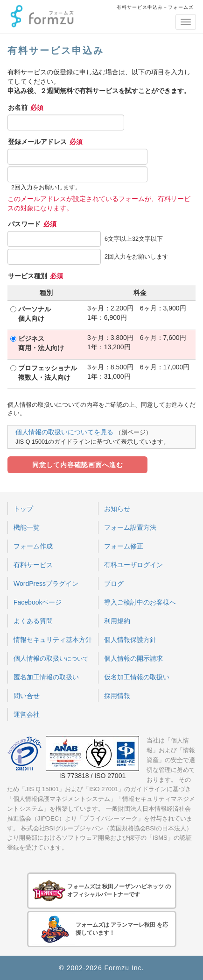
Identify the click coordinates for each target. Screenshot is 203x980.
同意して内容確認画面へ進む (78, 465)
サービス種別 (35, 276)
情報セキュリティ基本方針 (53, 640)
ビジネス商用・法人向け (41, 343)
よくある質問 (33, 621)
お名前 (26, 108)
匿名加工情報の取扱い (46, 677)
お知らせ (117, 509)
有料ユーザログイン (133, 565)
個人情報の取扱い (51, 658)
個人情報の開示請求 (133, 658)
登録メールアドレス (45, 142)
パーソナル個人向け (35, 314)
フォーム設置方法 (130, 527)
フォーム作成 (33, 546)
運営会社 (27, 714)
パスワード (32, 224)
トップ (23, 509)
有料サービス (33, 565)
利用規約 (117, 621)
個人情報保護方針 (130, 640)
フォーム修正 (124, 546)
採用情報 (117, 696)
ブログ (114, 584)
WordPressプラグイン (46, 584)
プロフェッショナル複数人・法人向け (48, 373)
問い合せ (27, 696)
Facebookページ (38, 602)
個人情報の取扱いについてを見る (64, 432)
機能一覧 (27, 527)
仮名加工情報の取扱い (137, 677)
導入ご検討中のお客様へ (140, 602)
